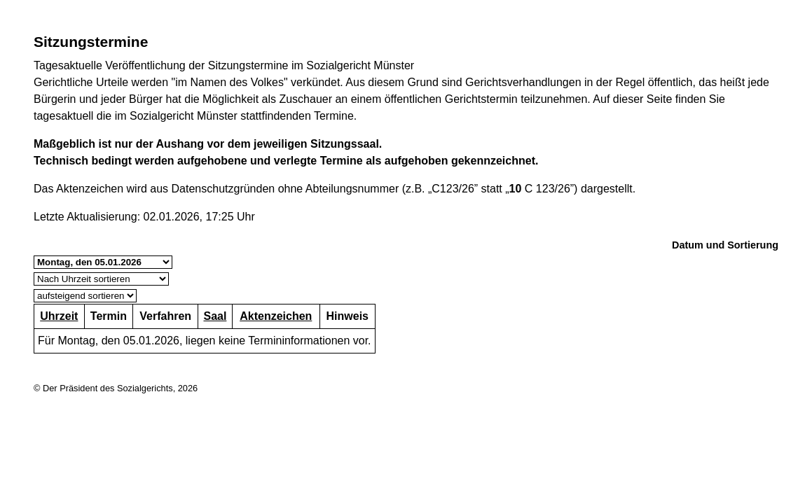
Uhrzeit (59, 316)
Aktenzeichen (276, 316)
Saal (215, 316)
